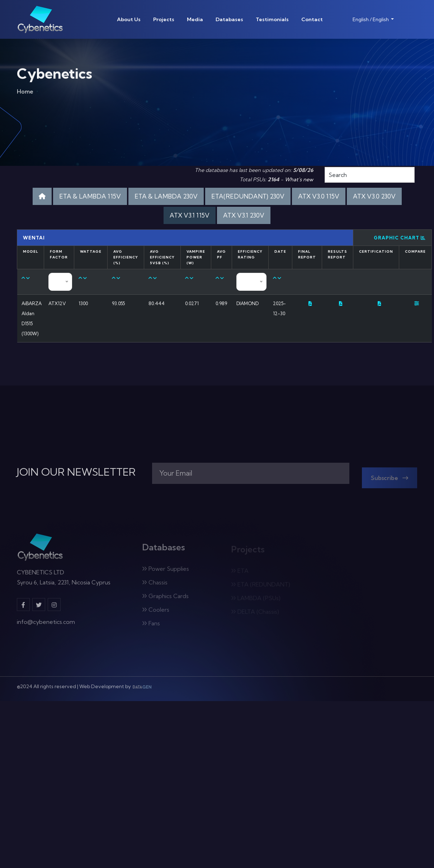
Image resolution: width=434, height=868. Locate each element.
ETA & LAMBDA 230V (166, 196)
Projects (164, 19)
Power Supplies (166, 571)
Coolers (156, 612)
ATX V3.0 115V (319, 196)
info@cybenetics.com (46, 625)
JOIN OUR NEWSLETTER (76, 472)
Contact (312, 19)
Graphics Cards (165, 599)
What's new (299, 179)
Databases (229, 19)
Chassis (155, 585)
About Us (129, 19)
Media (195, 19)
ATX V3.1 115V (190, 215)
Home (25, 93)
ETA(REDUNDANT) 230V (248, 196)
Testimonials (272, 19)
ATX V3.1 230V (244, 215)
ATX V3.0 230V (374, 196)
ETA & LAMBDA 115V (90, 196)
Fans (151, 626)
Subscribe (390, 481)
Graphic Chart (400, 238)
